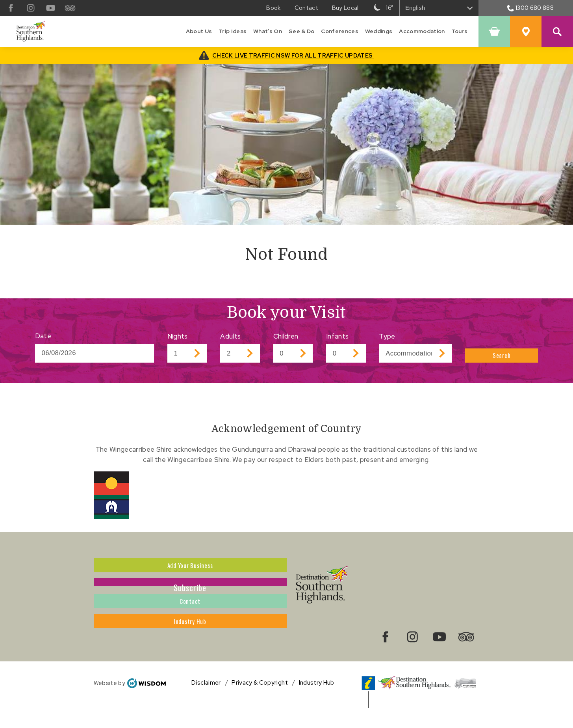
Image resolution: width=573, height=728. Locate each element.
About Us (199, 31)
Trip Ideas (233, 31)
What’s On (268, 31)
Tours (459, 31)
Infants (337, 336)
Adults (230, 336)
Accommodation (422, 31)
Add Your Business (190, 568)
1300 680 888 (530, 8)
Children (286, 336)
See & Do (302, 31)
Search (502, 353)
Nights (178, 336)
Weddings (379, 31)
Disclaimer (206, 700)
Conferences (340, 31)
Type (387, 336)
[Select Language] (439, 8)
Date (43, 336)
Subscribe (190, 594)
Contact (190, 621)
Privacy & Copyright (260, 700)
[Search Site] (557, 32)
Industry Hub (190, 648)
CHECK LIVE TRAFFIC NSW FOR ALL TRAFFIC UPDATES (293, 55)
